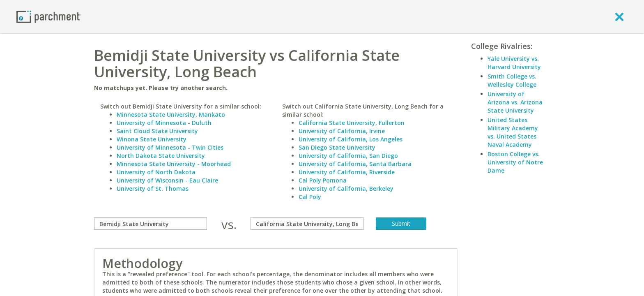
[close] (619, 16)
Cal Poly (310, 197)
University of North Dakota (156, 172)
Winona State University (152, 139)
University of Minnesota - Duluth (164, 123)
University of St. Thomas (153, 188)
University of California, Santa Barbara (355, 164)
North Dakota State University (161, 156)
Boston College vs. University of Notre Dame (515, 162)
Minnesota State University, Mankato (171, 114)
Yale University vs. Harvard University (514, 63)
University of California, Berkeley (346, 188)
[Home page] (49, 16)
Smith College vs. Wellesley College (512, 80)
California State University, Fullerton (352, 123)
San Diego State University (337, 147)
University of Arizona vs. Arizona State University (515, 102)
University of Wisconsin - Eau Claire (167, 180)
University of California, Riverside (347, 172)
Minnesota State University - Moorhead (174, 164)
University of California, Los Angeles (351, 139)
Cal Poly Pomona (323, 180)
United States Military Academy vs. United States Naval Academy (513, 132)
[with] (307, 224)
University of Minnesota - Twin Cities (170, 147)
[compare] (151, 224)
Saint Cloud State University (157, 131)
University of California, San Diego (348, 156)
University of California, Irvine (342, 131)
